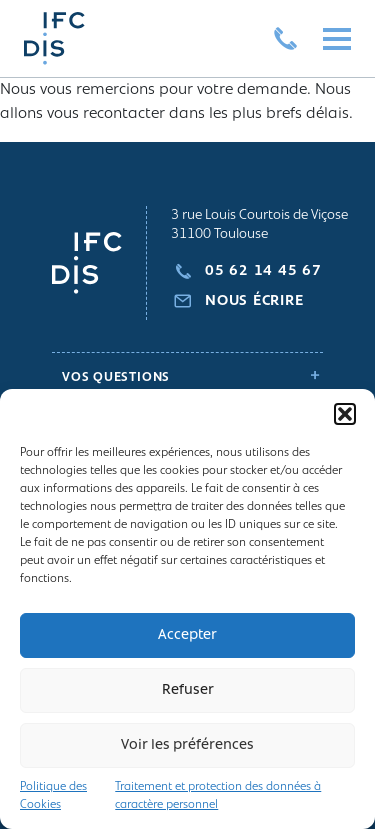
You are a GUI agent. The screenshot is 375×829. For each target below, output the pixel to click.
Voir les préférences (187, 745)
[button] (345, 414)
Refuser (188, 690)
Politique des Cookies (53, 796)
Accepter (187, 635)
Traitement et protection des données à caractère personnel (218, 796)
